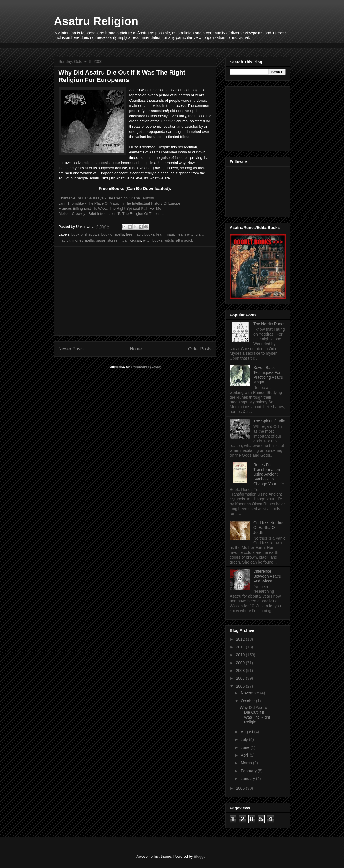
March (247, 763)
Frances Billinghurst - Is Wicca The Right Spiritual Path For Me (110, 208)
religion (90, 163)
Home (136, 349)
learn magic (166, 234)
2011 (241, 647)
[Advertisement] (158, 45)
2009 (241, 663)
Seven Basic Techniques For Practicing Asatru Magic (268, 375)
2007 (241, 678)
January (248, 779)
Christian (168, 121)
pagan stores (107, 240)
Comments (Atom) (146, 367)
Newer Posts (71, 349)
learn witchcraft (190, 234)
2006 (241, 686)
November (250, 693)
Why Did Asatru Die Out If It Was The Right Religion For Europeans (122, 76)
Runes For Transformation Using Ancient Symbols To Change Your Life (268, 474)
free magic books (140, 234)
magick (64, 240)
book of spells (113, 234)
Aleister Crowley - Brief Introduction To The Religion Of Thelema (111, 214)
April (245, 755)
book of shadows (85, 234)
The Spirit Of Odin (269, 421)
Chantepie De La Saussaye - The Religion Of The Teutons (106, 198)
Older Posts (200, 349)
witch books (153, 240)
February (249, 771)
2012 (241, 639)
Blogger (200, 856)
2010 (241, 655)
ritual (123, 240)
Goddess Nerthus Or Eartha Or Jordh (269, 528)
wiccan (135, 240)
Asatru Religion (96, 21)
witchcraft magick (179, 240)
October (248, 701)
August (247, 732)
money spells (83, 240)
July (245, 739)
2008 (241, 671)
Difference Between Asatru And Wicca (267, 576)
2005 (241, 788)
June (246, 747)
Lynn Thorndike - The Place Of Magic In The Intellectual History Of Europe (119, 203)
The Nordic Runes (269, 324)
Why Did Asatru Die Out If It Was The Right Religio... (255, 715)
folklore (181, 158)
